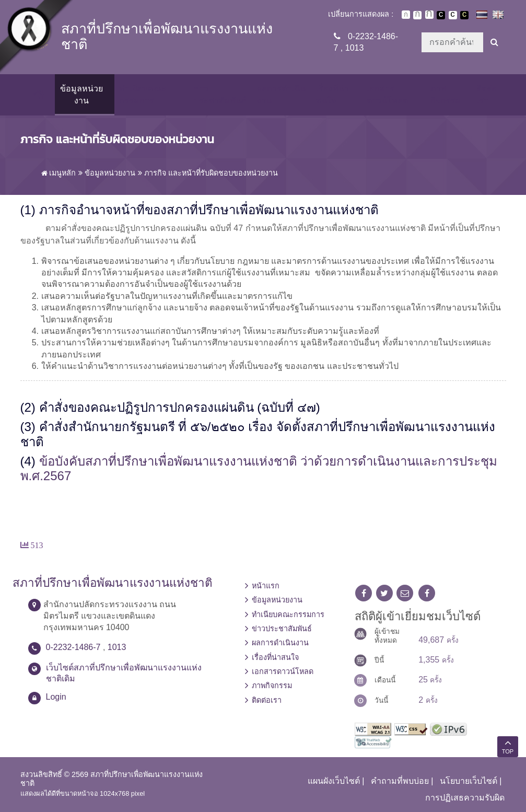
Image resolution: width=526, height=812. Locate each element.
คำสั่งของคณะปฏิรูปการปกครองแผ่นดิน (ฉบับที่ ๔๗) (180, 407)
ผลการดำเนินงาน (281, 94)
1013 (355, 48)
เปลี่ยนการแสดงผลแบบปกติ (453, 15)
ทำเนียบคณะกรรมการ (143, 94)
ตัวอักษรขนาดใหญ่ (429, 15)
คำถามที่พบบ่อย (400, 781)
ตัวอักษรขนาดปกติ (406, 15)
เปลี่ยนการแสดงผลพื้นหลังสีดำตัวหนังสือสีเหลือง (464, 15)
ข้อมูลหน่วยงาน (81, 94)
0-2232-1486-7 (73, 647)
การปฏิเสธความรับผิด (465, 798)
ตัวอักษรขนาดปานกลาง (417, 15)
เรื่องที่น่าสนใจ (332, 94)
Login (56, 697)
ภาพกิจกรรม (446, 94)
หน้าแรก (266, 586)
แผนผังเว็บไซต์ (334, 781)
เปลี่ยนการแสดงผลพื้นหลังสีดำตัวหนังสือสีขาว (441, 15)
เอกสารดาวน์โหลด (387, 94)
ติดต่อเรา (487, 94)
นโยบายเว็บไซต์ (469, 781)
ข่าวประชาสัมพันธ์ (220, 94)
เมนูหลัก (59, 173)
